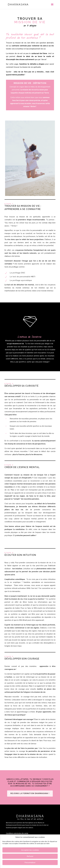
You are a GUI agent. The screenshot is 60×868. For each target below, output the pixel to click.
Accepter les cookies (30, 850)
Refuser (30, 856)
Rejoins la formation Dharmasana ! (30, 793)
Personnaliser (30, 863)
